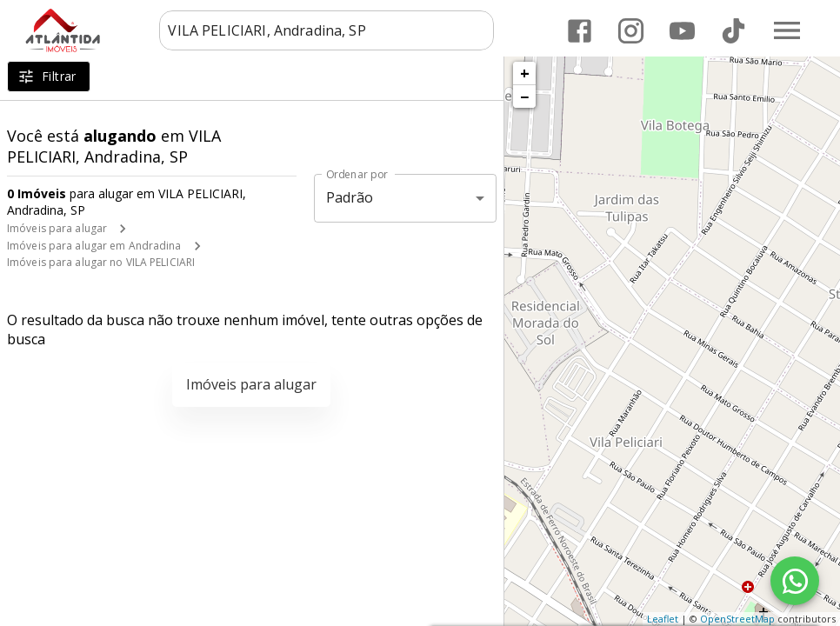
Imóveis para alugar (57, 228)
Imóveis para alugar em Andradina (94, 246)
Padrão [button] (350, 197)
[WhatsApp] (795, 581)
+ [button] (525, 73)
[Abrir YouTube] (682, 31)
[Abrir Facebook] (580, 31)
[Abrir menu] (787, 30)
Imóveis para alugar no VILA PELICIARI (101, 262)
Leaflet (663, 619)
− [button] (524, 97)
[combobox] (327, 30)
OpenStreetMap (737, 619)
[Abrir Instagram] (631, 31)
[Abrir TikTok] (733, 31)
